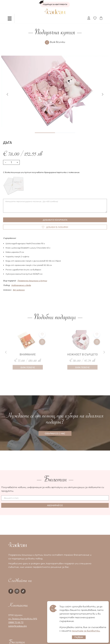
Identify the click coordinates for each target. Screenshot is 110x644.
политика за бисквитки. (86, 631)
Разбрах (79, 637)
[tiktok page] (23, 591)
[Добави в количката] (42, 342)
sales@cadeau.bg (18, 626)
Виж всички (55, 42)
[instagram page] (17, 591)
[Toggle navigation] (10, 18)
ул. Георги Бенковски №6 (23, 619)
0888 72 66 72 (16, 622)
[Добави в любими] (42, 334)
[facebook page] (11, 591)
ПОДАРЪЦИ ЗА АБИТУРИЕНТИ (54, 4)
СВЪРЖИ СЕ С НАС (55, 434)
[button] (103, 94)
